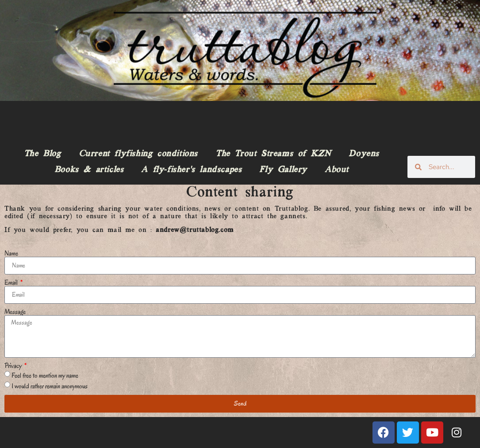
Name (11, 253)
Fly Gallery (283, 170)
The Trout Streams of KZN (273, 154)
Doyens (364, 154)
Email (12, 282)
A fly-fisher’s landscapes (191, 170)
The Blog (42, 154)
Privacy (14, 366)
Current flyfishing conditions (138, 154)
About (337, 170)
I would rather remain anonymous (50, 386)
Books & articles (89, 170)
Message (15, 312)
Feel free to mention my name (45, 375)
